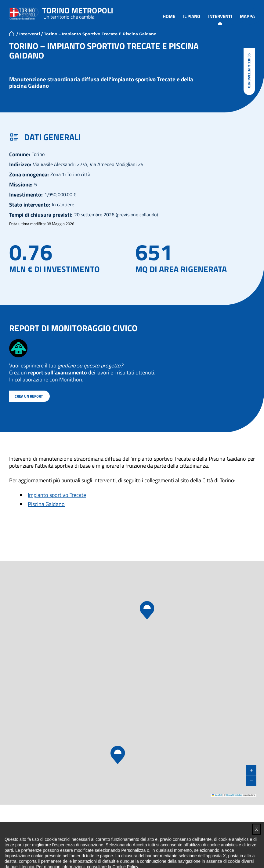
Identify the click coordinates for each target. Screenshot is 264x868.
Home (169, 16)
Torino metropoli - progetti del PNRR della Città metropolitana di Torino (78, 12)
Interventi (220, 16)
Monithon (71, 379)
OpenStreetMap (234, 795)
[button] (117, 755)
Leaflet (217, 795)
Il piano (192, 16)
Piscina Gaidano (46, 504)
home (12, 34)
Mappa (247, 16)
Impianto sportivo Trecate (57, 495)
